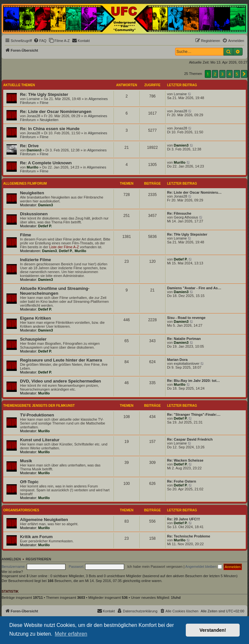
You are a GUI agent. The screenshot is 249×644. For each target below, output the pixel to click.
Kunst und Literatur (40, 440)
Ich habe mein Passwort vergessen (155, 567)
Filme (44, 103)
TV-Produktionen (37, 415)
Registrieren (39, 559)
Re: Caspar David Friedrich (190, 439)
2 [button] (215, 74)
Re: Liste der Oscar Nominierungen (56, 112)
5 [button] (237, 74)
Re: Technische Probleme (189, 536)
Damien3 (34, 150)
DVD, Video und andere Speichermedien (60, 381)
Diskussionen (34, 214)
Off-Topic (29, 482)
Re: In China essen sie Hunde (50, 129)
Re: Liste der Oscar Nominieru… (194, 192)
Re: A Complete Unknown (46, 163)
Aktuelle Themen (19, 85)
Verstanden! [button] (213, 630)
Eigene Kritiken (35, 318)
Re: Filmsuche (179, 213)
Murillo (33, 167)
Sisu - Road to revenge (186, 318)
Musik (26, 461)
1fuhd (176, 598)
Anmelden (11, 559)
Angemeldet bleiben (203, 567)
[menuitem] (40, 41)
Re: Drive (29, 146)
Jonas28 (34, 116)
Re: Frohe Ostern (182, 481)
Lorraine (33, 99)
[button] (244, 74)
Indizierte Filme (35, 260)
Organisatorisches (21, 510)
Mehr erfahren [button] (71, 634)
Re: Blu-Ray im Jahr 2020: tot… (194, 381)
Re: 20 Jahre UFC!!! (184, 519)
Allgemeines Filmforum (25, 184)
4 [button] (229, 74)
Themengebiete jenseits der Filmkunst (39, 406)
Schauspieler (33, 339)
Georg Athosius (186, 217)
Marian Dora (177, 360)
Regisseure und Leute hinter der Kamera (61, 360)
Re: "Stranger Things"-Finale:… (194, 414)
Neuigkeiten (49, 120)
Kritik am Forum (36, 537)
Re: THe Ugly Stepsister (44, 94)
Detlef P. (45, 226)
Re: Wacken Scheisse (185, 460)
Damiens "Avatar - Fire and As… (194, 288)
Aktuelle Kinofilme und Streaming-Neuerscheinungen (55, 291)
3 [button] (222, 74)
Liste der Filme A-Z (64, 247)
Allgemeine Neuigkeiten (44, 520)
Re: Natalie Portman (184, 339)
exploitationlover (187, 363)
